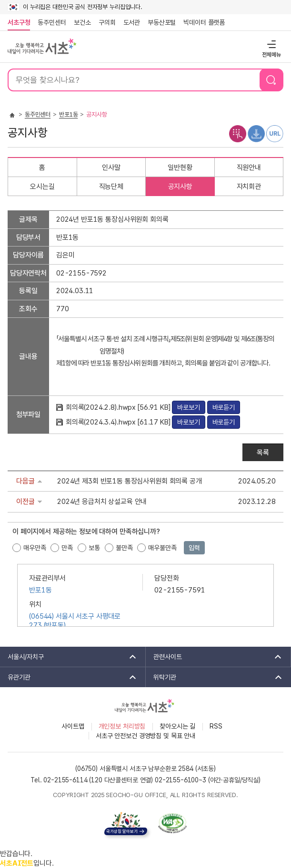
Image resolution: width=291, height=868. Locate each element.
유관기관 (69, 677)
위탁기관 (215, 677)
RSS (216, 726)
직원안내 (249, 168)
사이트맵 (73, 726)
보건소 (82, 22)
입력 (194, 548)
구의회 (107, 22)
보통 (94, 548)
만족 (67, 548)
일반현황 (180, 168)
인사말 (111, 168)
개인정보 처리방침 (122, 726)
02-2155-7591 (180, 590)
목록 (263, 453)
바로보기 (188, 407)
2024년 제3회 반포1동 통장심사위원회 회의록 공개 (130, 481)
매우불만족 (162, 548)
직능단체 (111, 187)
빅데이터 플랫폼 (204, 22)
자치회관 (249, 187)
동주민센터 (50, 22)
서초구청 (19, 22)
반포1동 (68, 114)
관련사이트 (215, 657)
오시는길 (42, 187)
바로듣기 (224, 407)
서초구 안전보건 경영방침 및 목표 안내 (145, 736)
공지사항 (180, 187)
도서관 (132, 22)
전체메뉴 (270, 44)
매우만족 (35, 548)
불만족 (124, 548)
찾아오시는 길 (177, 726)
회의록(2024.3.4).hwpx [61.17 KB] (119, 422)
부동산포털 (162, 22)
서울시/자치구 (69, 657)
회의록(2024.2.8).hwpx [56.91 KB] (119, 407)
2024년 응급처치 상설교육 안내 (102, 502)
